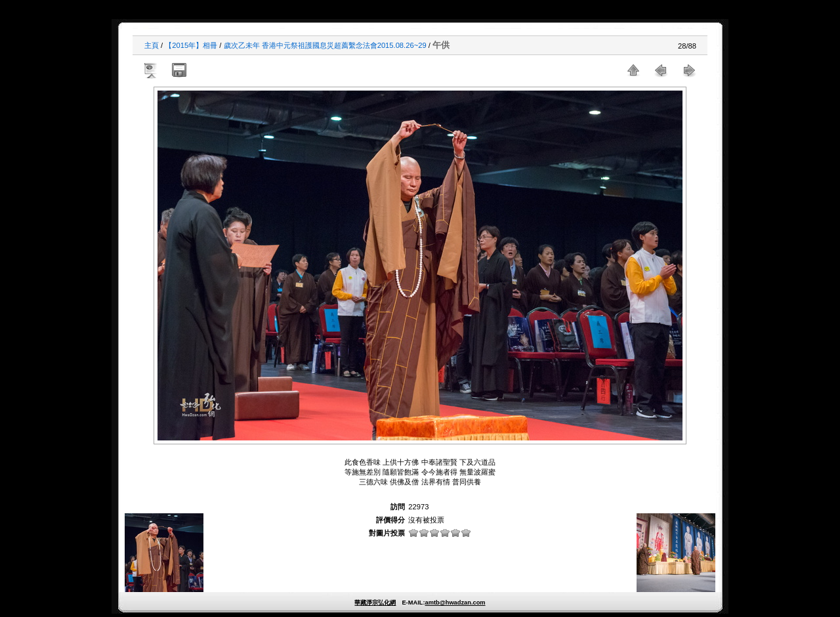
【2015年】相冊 (191, 45)
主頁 (152, 45)
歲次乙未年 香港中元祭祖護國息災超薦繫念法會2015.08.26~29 (325, 45)
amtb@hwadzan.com (455, 603)
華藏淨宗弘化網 (375, 603)
